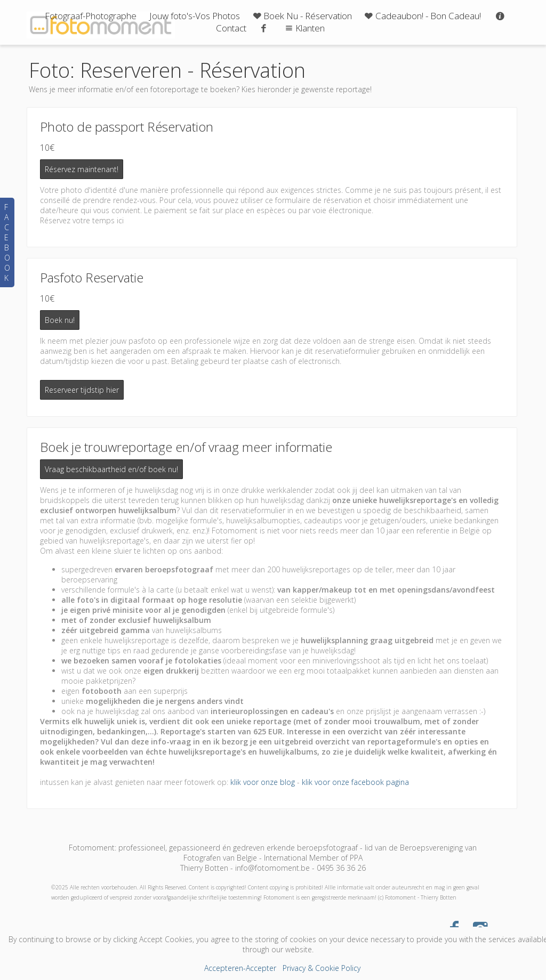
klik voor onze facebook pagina (355, 782)
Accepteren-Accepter (240, 968)
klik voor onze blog (263, 782)
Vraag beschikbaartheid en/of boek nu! (111, 469)
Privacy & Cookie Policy (322, 968)
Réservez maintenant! (82, 169)
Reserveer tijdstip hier (82, 390)
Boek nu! (60, 320)
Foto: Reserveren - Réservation (167, 70)
